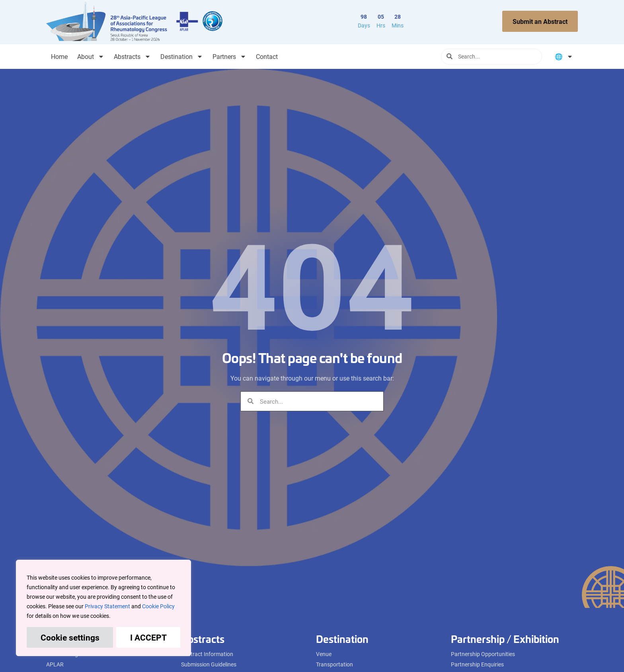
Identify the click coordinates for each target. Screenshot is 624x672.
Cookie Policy (158, 606)
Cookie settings (70, 637)
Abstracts (132, 57)
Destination (182, 57)
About (91, 57)
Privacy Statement (107, 606)
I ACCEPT (148, 637)
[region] (103, 608)
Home (59, 56)
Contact (267, 56)
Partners (229, 57)
